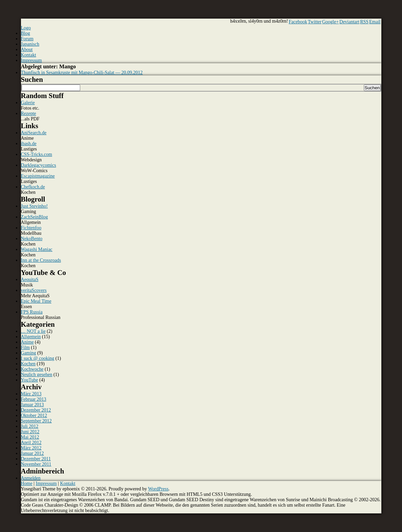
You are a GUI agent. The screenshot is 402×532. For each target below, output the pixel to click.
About (27, 50)
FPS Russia (32, 312)
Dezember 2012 (36, 410)
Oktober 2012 (34, 415)
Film (25, 348)
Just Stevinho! (35, 206)
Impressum (31, 60)
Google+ (330, 22)
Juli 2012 (30, 426)
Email (375, 22)
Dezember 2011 (36, 459)
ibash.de (29, 144)
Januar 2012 (32, 453)
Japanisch (30, 44)
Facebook (298, 22)
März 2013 (31, 394)
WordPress (158, 489)
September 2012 (36, 421)
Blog (26, 33)
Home (27, 483)
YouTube (30, 380)
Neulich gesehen (37, 375)
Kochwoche (32, 369)
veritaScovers (34, 290)
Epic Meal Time (36, 301)
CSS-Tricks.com (37, 154)
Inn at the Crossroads (41, 260)
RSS (364, 22)
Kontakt (29, 55)
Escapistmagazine (38, 176)
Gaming (29, 353)
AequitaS (30, 280)
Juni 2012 (30, 432)
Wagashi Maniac (37, 249)
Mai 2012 (30, 437)
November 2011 (36, 464)
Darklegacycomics (39, 165)
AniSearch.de (34, 133)
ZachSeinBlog (35, 217)
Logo (26, 28)
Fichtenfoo (31, 228)
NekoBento (32, 239)
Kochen (28, 364)
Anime (27, 342)
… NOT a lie (33, 331)
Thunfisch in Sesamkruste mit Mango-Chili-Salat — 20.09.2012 (82, 73)
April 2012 (31, 443)
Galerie (28, 103)
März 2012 (31, 448)
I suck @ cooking (38, 358)
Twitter (315, 22)
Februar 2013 (34, 399)
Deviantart (349, 22)
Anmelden (31, 478)
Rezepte (29, 113)
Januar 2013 (32, 405)
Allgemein (31, 337)
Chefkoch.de (33, 187)
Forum (27, 39)
